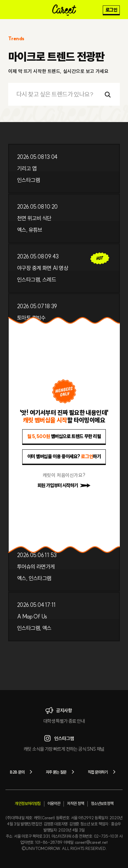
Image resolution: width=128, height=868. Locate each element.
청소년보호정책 (102, 803)
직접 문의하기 (103, 772)
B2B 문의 (22, 772)
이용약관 (54, 803)
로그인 (111, 10)
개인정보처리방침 (27, 803)
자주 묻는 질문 (61, 772)
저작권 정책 (75, 803)
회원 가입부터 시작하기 (64, 485)
